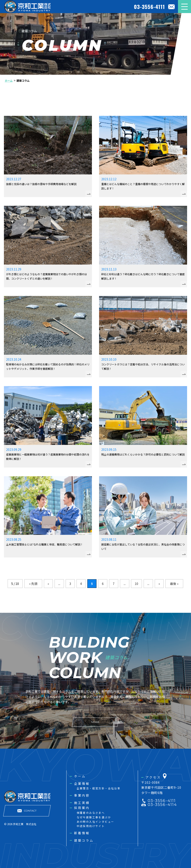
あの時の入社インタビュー (95, 822)
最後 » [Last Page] (174, 584)
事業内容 (82, 795)
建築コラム (84, 840)
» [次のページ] (159, 584)
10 (136, 584)
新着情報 (82, 833)
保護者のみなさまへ (91, 813)
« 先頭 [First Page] (33, 584)
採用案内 (82, 808)
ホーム (80, 776)
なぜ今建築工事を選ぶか (94, 817)
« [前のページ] (48, 584)
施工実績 (82, 803)
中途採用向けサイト (91, 826)
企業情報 (82, 784)
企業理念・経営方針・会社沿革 (99, 788)
